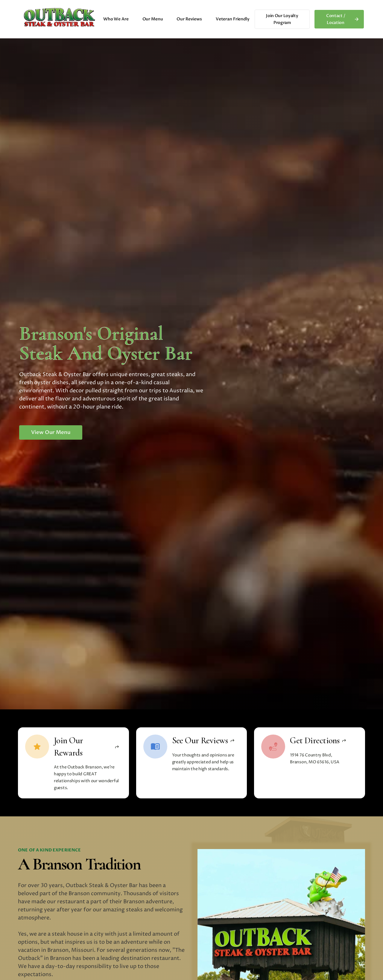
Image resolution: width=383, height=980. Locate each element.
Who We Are (116, 19)
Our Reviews (189, 19)
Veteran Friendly (233, 19)
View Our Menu (51, 432)
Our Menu (153, 19)
